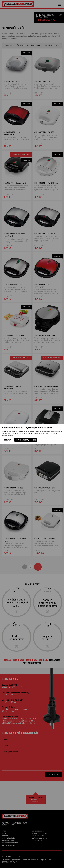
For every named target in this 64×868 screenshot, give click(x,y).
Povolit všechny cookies (26, 440)
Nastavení (7, 440)
